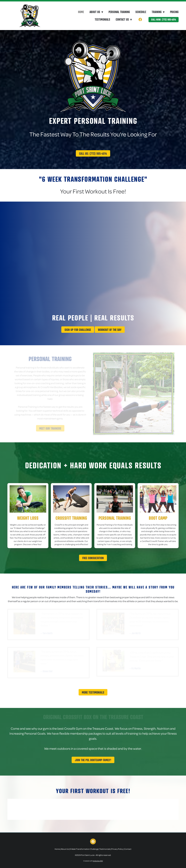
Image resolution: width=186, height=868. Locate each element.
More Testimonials (93, 692)
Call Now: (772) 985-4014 (164, 19)
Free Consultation (93, 558)
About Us (65, 849)
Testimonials (102, 19)
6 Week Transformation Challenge (84, 849)
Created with (93, 861)
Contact (128, 849)
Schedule (141, 12)
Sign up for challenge (78, 330)
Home (81, 12)
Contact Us (124, 19)
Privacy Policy (117, 849)
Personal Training (119, 12)
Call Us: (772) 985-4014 (93, 153)
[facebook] (140, 20)
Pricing (174, 12)
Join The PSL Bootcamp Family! (93, 760)
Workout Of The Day (110, 330)
